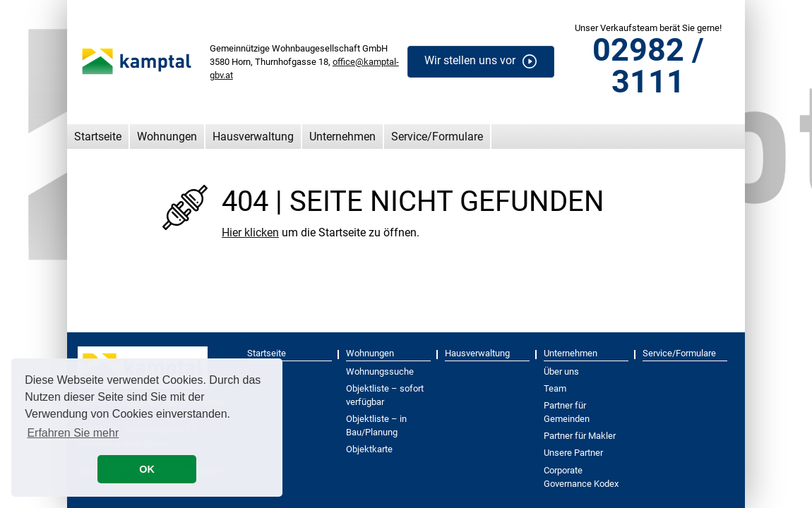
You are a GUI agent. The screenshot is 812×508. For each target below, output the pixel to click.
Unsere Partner (573, 453)
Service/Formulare (437, 137)
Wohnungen (167, 137)
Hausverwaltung (253, 137)
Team (555, 388)
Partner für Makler (580, 436)
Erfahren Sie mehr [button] (73, 433)
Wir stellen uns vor (470, 61)
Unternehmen (342, 137)
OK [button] (147, 469)
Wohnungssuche (380, 371)
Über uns (561, 371)
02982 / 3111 (648, 66)
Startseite (98, 137)
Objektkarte (369, 449)
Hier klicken (250, 232)
